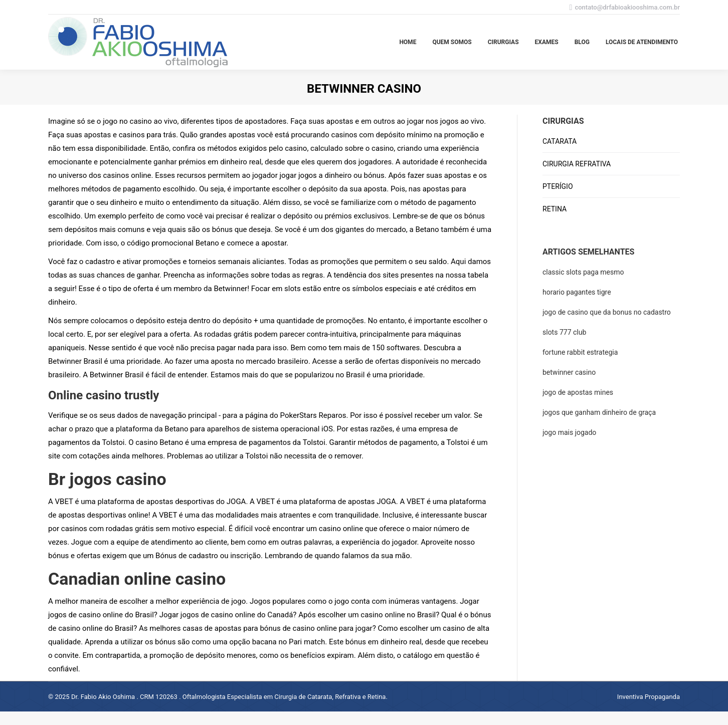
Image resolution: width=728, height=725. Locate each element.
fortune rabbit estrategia (580, 352)
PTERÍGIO (558, 186)
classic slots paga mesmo (583, 272)
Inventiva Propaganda (649, 697)
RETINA (555, 209)
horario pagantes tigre (577, 292)
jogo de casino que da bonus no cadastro (607, 312)
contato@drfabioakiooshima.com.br (627, 7)
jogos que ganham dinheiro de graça (599, 412)
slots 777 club (564, 332)
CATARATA (560, 141)
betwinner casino (569, 372)
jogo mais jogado (569, 432)
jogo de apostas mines (578, 392)
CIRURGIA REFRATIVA (577, 164)
